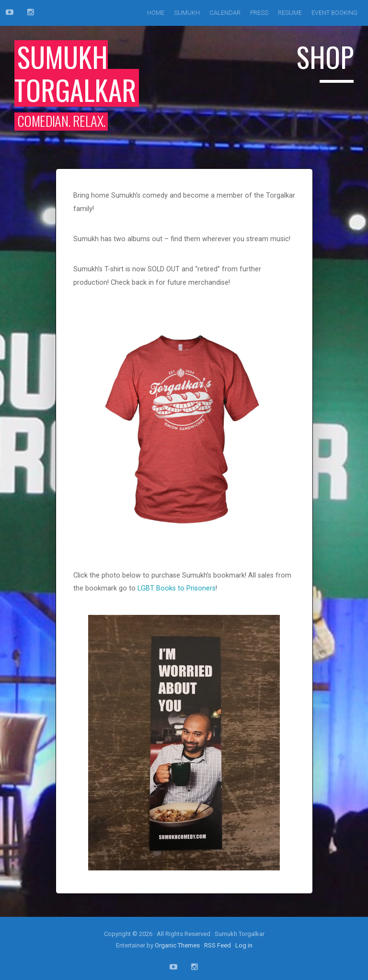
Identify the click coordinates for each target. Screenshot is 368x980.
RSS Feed (218, 945)
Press (259, 13)
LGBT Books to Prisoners (177, 588)
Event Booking (334, 13)
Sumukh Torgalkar (75, 73)
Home (156, 13)
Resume (290, 13)
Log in (244, 945)
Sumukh (187, 13)
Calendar (225, 13)
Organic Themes (177, 945)
